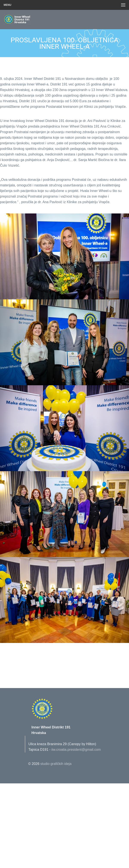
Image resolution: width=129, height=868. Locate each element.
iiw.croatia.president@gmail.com (76, 750)
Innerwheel (27, 20)
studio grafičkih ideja (56, 764)
